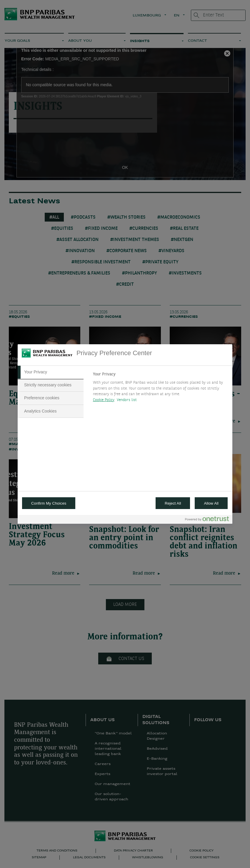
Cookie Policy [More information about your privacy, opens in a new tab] (104, 400)
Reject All (173, 503)
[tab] (51, 372)
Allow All (211, 503)
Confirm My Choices (49, 503)
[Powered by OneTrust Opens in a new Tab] (207, 520)
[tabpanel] (160, 389)
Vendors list (127, 400)
